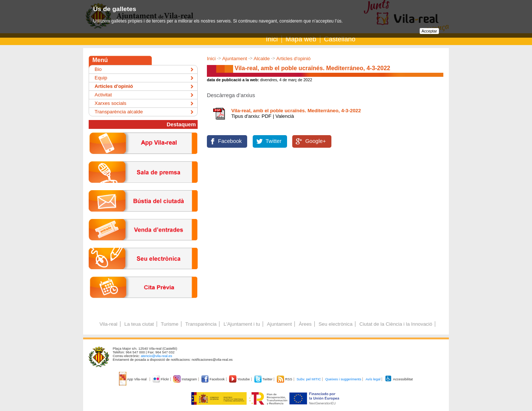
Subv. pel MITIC (309, 379)
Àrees (305, 324)
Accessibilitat (399, 379)
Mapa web (301, 39)
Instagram (186, 379)
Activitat (103, 95)
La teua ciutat (139, 324)
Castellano (340, 39)
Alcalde (262, 59)
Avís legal (373, 379)
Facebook (230, 141)
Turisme (170, 324)
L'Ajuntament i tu (242, 324)
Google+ (316, 141)
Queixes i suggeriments (343, 379)
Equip (101, 78)
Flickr (161, 379)
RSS (285, 379)
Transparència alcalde (119, 112)
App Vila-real (133, 379)
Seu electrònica (335, 324)
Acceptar (429, 31)
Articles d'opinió (294, 59)
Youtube (240, 379)
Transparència (201, 324)
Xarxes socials (110, 103)
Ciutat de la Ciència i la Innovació (396, 324)
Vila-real (108, 324)
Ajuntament (234, 59)
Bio (98, 69)
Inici (272, 39)
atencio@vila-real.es (156, 356)
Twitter (274, 141)
